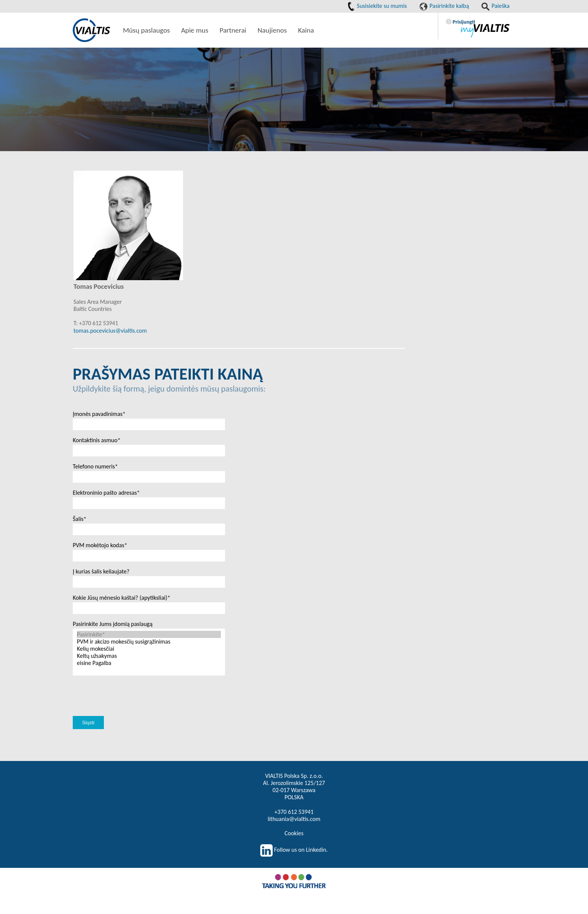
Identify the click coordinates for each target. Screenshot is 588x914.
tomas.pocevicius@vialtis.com (110, 331)
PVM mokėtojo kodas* (100, 545)
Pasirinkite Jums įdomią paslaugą (113, 624)
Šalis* (80, 519)
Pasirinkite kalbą (444, 6)
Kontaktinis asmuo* (97, 440)
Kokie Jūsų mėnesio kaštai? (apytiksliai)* (121, 598)
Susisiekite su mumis (377, 6)
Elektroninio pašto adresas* (106, 493)
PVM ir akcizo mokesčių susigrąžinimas (149, 642)
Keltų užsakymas (149, 656)
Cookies (294, 833)
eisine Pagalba (149, 663)
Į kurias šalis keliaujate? (101, 571)
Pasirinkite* (149, 634)
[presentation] (130, 704)
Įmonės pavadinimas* (99, 414)
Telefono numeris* (95, 466)
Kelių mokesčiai (149, 649)
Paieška (496, 6)
